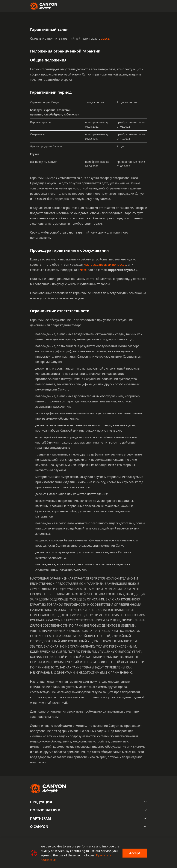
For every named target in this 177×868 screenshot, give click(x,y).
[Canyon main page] (44, 6)
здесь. (106, 38)
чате (83, 270)
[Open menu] (145, 6)
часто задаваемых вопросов (105, 265)
